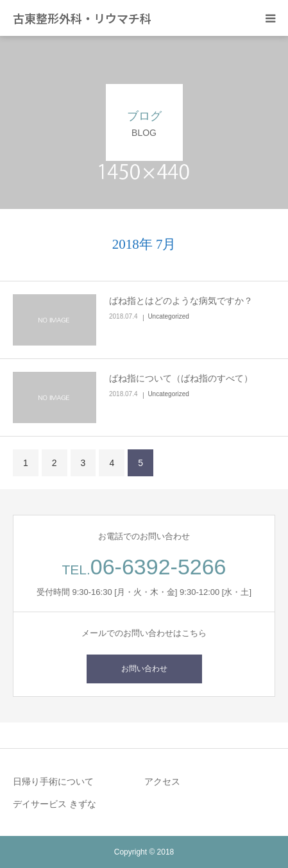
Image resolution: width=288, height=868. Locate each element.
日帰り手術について (53, 781)
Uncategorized (168, 316)
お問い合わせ (144, 669)
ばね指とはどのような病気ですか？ (181, 301)
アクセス (162, 781)
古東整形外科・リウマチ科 (82, 18)
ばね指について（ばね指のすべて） (181, 378)
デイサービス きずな (55, 804)
